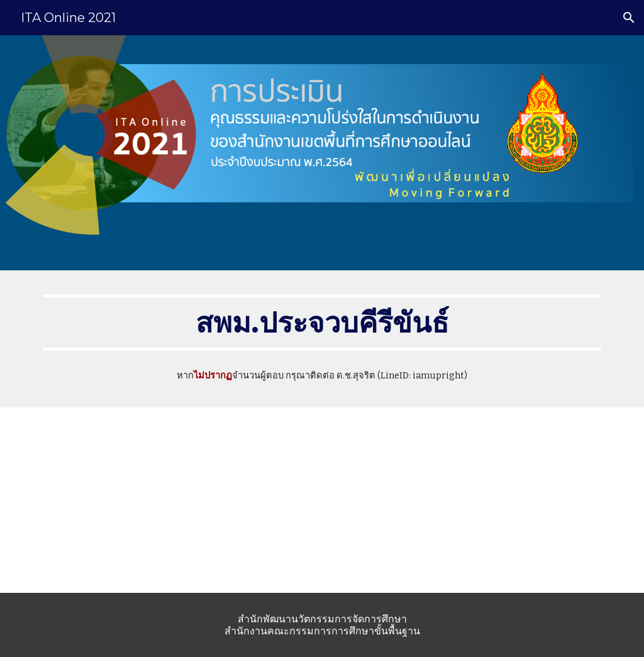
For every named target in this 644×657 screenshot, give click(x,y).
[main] (322, 323)
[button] (629, 18)
